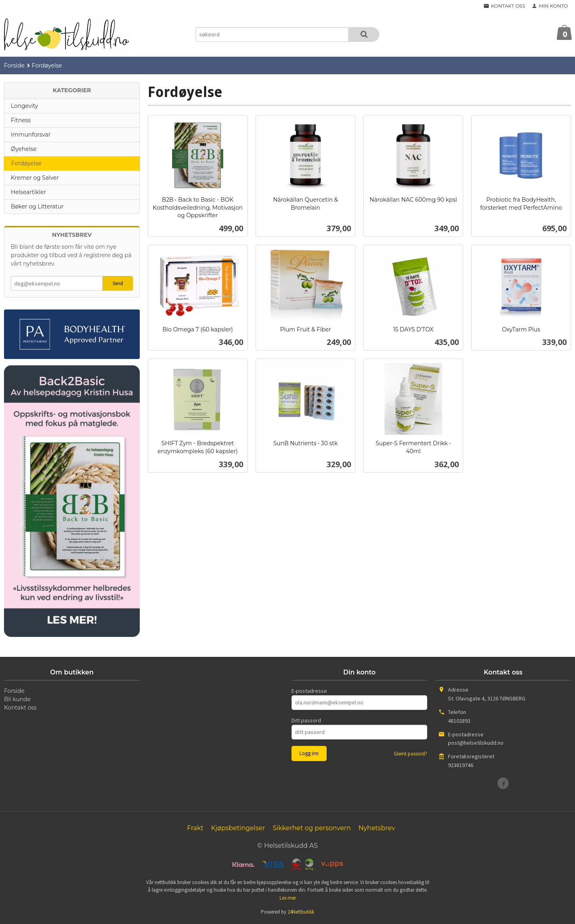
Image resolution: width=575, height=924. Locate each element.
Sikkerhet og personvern (312, 828)
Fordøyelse (26, 163)
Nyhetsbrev (377, 828)
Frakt (195, 828)
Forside (14, 65)
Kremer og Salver (35, 178)
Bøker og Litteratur (37, 206)
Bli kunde (17, 699)
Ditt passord (306, 720)
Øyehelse (24, 149)
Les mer (288, 898)
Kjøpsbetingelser (238, 828)
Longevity (24, 106)
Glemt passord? (410, 754)
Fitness (21, 120)
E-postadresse (309, 691)
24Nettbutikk (301, 912)
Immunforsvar (31, 135)
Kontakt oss (20, 708)
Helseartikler (28, 192)
